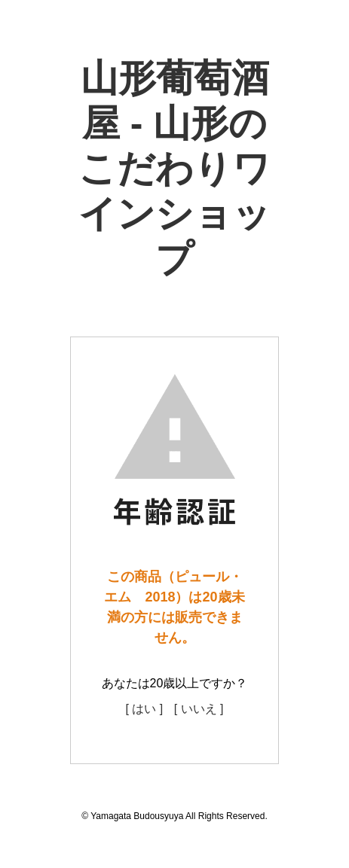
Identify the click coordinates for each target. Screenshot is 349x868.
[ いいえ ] (199, 709)
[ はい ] (144, 709)
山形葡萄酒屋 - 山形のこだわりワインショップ (174, 169)
